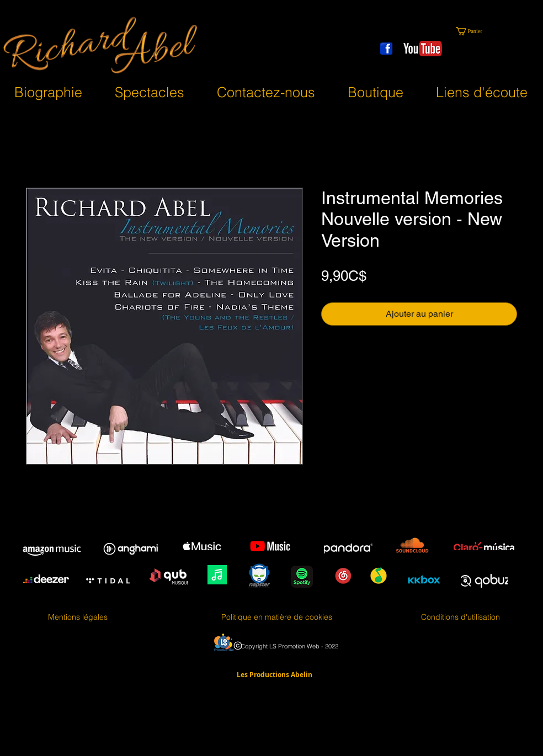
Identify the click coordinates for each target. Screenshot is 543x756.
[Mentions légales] (78, 617)
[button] (474, 31)
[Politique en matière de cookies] (277, 617)
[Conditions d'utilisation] (461, 617)
